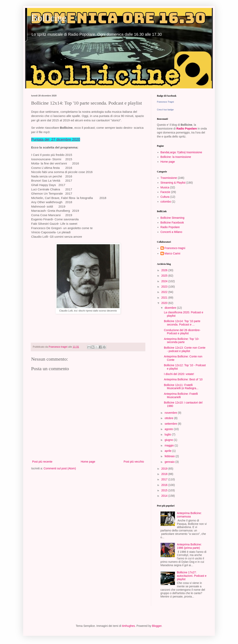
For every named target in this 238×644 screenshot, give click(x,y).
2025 (165, 276)
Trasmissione (169, 178)
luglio (168, 434)
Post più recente (42, 462)
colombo (166, 202)
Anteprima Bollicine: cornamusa (189, 515)
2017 (165, 479)
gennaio (170, 462)
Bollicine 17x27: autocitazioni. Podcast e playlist (192, 576)
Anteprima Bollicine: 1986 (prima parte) (189, 546)
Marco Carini (172, 253)
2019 (165, 469)
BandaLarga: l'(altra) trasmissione (181, 152)
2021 (165, 298)
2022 (165, 292)
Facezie (165, 192)
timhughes (128, 626)
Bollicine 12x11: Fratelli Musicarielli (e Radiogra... (181, 387)
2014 (165, 496)
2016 (165, 485)
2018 (165, 474)
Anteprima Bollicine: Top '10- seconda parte (182, 341)
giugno (169, 440)
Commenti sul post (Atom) (60, 468)
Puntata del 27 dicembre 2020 (56, 139)
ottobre (169, 418)
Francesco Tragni (165, 102)
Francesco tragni (175, 248)
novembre (171, 413)
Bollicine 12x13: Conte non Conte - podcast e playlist (185, 349)
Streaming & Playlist (173, 183)
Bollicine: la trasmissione (176, 157)
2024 (165, 281)
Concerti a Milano (171, 232)
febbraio (170, 456)
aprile (168, 451)
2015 (165, 490)
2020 (165, 303)
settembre (171, 424)
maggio (170, 445)
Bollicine (49, 18)
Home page (88, 462)
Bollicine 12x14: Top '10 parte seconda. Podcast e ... (182, 323)
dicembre (171, 308)
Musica (165, 187)
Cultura (165, 197)
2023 (165, 287)
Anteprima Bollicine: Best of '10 (183, 379)
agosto (169, 429)
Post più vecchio (134, 462)
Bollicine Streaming (173, 218)
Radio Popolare (187, 129)
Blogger (157, 626)
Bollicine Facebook (172, 223)
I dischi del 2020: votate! (179, 374)
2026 (165, 270)
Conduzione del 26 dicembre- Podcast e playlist (182, 332)
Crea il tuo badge (165, 110)
